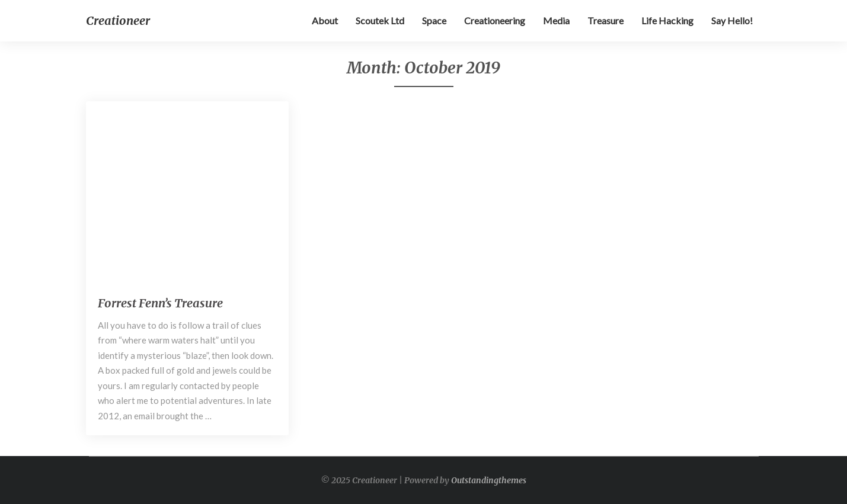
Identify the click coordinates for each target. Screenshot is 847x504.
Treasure (605, 20)
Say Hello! (732, 20)
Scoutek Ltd (380, 20)
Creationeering (495, 20)
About (325, 20)
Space (434, 20)
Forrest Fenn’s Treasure (160, 303)
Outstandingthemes (489, 480)
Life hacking (667, 20)
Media (556, 20)
